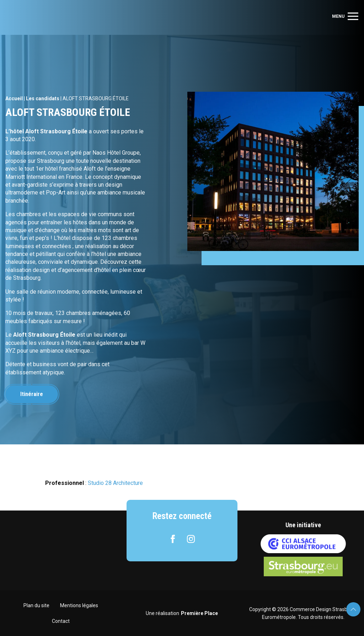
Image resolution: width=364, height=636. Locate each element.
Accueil (14, 98)
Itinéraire (32, 394)
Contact (61, 621)
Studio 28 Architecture (115, 483)
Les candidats (43, 98)
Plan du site (36, 605)
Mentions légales (79, 605)
